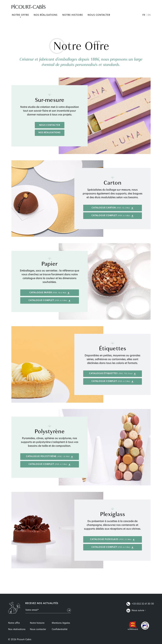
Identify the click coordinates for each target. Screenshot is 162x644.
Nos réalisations (46, 15)
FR (144, 15)
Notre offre (20, 15)
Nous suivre (136, 611)
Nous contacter (99, 15)
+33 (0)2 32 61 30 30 (140, 604)
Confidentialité (60, 629)
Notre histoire (73, 15)
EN (149, 15)
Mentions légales (61, 623)
